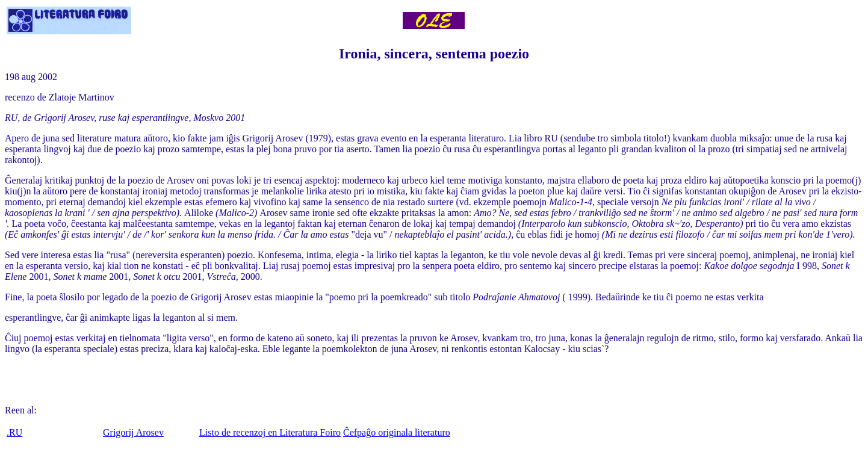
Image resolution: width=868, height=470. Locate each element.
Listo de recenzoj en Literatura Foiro (270, 432)
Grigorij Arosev (133, 432)
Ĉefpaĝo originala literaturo (397, 432)
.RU (14, 432)
